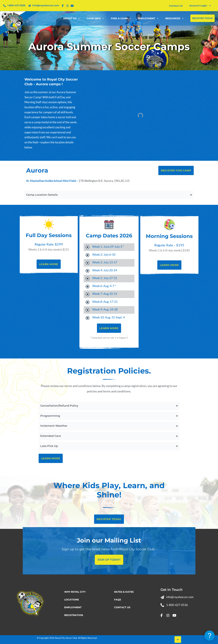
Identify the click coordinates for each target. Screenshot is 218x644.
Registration (74, 615)
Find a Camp (121, 18)
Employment (148, 18)
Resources (174, 18)
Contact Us (122, 607)
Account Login (200, 6)
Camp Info (95, 18)
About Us (71, 18)
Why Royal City (75, 592)
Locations (72, 600)
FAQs (118, 600)
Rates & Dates (124, 592)
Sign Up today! (109, 560)
